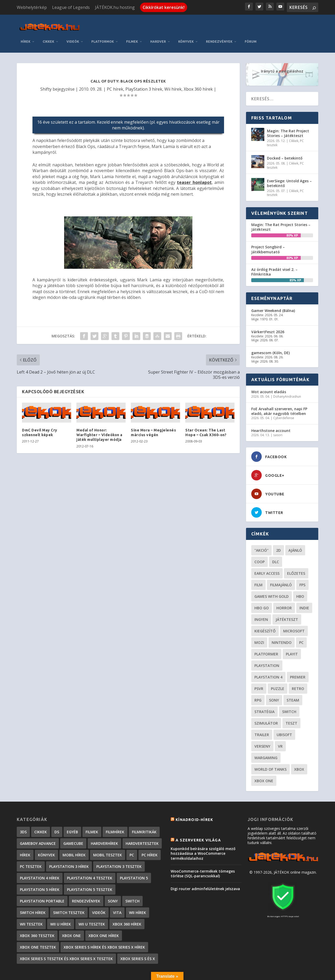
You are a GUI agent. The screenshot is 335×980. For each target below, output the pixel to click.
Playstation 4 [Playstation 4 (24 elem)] (268, 660)
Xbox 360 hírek (198, 72)
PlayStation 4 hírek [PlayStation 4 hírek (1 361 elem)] (40, 861)
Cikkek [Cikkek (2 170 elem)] (41, 815)
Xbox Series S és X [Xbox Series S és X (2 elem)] (138, 942)
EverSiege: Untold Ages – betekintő (289, 166)
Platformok (160, 24)
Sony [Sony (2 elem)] (113, 884)
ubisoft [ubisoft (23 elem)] (284, 718)
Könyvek (244, 24)
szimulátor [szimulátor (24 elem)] (266, 706)
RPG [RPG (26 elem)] (258, 683)
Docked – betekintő (285, 141)
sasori (278, 418)
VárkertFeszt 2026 (268, 315)
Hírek (83, 24)
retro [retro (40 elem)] (298, 672)
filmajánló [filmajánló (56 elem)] (281, 568)
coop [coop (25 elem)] (259, 545)
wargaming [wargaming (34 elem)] (266, 741)
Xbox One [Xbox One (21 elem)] (264, 764)
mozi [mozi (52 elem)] (259, 625)
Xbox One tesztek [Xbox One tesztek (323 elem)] (38, 930)
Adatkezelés (233, 974)
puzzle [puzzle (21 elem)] (278, 672)
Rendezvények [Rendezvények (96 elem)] (86, 884)
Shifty (46, 72)
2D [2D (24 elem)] (278, 533)
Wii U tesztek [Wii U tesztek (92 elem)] (92, 907)
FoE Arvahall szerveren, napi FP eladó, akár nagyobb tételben (279, 394)
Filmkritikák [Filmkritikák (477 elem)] (144, 815)
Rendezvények (277, 24)
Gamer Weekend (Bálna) (273, 294)
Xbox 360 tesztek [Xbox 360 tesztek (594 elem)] (37, 919)
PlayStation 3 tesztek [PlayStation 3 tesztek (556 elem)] (119, 849)
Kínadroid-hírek (194, 803)
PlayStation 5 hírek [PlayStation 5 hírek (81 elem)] (40, 872)
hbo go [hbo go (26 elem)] (262, 591)
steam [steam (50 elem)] (293, 683)
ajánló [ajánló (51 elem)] (295, 533)
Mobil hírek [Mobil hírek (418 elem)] (74, 838)
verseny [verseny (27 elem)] (262, 729)
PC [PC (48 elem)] (301, 625)
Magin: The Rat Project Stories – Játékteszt (288, 116)
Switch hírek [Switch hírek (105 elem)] (33, 896)
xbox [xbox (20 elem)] (299, 752)
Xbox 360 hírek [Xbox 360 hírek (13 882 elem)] (127, 907)
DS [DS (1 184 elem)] (57, 815)
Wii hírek (173, 72)
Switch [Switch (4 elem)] (132, 884)
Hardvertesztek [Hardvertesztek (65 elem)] (142, 826)
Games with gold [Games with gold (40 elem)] (272, 579)
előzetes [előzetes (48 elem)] (296, 556)
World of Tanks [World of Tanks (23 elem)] (270, 752)
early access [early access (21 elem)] (267, 556)
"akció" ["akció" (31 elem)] (261, 533)
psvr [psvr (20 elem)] (259, 672)
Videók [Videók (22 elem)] (99, 896)
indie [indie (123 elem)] (304, 591)
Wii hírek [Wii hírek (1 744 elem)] (138, 896)
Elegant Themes (44, 974)
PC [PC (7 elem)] (132, 838)
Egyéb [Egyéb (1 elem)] (72, 815)
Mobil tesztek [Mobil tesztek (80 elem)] (108, 838)
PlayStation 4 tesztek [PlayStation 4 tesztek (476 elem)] (90, 861)
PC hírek (115, 72)
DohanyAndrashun (287, 379)
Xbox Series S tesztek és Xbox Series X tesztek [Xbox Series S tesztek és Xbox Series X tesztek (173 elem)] (66, 942)
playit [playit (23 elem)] (292, 637)
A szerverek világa (198, 823)
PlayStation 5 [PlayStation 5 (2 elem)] (134, 861)
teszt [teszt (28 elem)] (291, 706)
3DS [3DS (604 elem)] (23, 815)
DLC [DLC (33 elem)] (276, 545)
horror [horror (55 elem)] (284, 591)
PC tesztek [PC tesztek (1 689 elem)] (31, 849)
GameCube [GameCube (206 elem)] (73, 826)
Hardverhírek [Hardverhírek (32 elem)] (104, 826)
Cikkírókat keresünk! (164, 7)
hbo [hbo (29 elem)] (300, 579)
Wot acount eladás (269, 375)
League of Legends (71, 7)
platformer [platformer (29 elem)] (266, 637)
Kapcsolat (207, 974)
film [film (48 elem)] (258, 568)
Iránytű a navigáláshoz (282, 54)
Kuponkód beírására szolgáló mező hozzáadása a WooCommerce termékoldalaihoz (203, 837)
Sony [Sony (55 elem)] (274, 683)
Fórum (308, 24)
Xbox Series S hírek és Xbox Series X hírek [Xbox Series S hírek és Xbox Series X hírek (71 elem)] (104, 930)
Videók (131, 24)
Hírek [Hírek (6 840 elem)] (25, 838)
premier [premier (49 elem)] (298, 660)
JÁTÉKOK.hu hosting (115, 7)
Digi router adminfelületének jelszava (205, 872)
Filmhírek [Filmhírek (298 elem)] (115, 815)
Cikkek (106, 24)
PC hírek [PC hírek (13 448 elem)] (150, 838)
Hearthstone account (271, 414)
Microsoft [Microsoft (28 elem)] (294, 614)
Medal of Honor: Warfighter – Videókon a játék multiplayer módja (99, 418)
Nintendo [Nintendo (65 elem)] (282, 625)
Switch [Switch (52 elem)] (289, 695)
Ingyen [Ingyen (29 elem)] (261, 602)
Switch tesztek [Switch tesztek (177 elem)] (69, 896)
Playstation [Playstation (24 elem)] (267, 648)
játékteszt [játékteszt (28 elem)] (287, 602)
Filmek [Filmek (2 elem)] (92, 815)
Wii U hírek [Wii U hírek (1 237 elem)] (61, 907)
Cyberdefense (284, 401)
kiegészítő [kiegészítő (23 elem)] (265, 614)
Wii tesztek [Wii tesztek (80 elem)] (31, 907)
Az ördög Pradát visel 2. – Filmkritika (274, 255)
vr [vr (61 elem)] (280, 729)
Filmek (190, 24)
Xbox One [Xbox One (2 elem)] (71, 919)
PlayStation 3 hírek (144, 72)
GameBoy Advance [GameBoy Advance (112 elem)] (38, 826)
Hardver (216, 24)
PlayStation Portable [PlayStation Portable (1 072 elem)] (42, 884)
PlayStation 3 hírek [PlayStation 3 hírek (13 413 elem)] (69, 849)
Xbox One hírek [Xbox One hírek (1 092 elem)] (104, 919)
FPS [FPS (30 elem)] (302, 568)
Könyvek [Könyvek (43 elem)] (46, 838)
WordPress (95, 974)
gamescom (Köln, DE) (270, 336)
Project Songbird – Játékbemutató (268, 232)
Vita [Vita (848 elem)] (117, 896)
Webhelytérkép (32, 7)
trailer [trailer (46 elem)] (262, 718)
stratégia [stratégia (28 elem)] (264, 695)
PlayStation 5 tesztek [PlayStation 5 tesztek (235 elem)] (90, 872)
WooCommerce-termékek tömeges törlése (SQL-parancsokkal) (203, 856)
